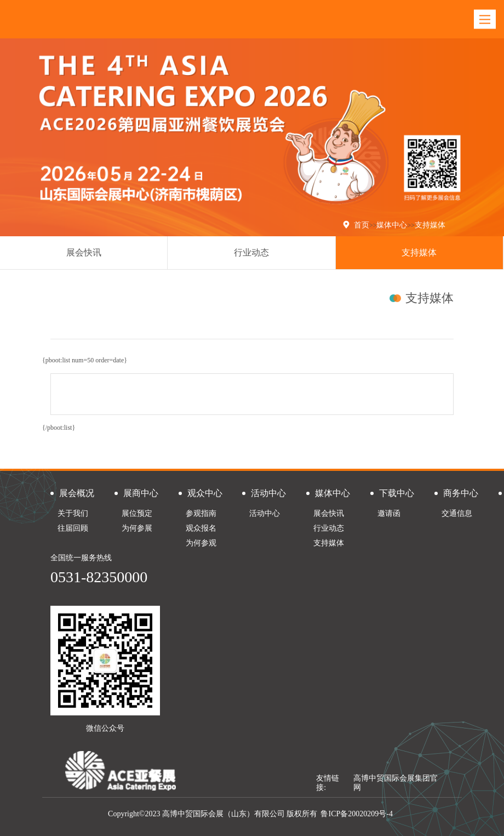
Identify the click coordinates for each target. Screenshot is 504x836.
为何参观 (201, 543)
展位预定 (137, 513)
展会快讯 (84, 252)
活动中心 (265, 513)
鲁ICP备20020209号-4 (356, 814)
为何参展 (137, 528)
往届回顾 (73, 528)
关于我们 (73, 513)
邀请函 (389, 513)
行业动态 (251, 252)
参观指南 (201, 513)
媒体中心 (392, 225)
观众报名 (201, 528)
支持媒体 (430, 225)
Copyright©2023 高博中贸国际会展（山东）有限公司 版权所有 (213, 814)
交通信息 (457, 513)
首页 (362, 225)
